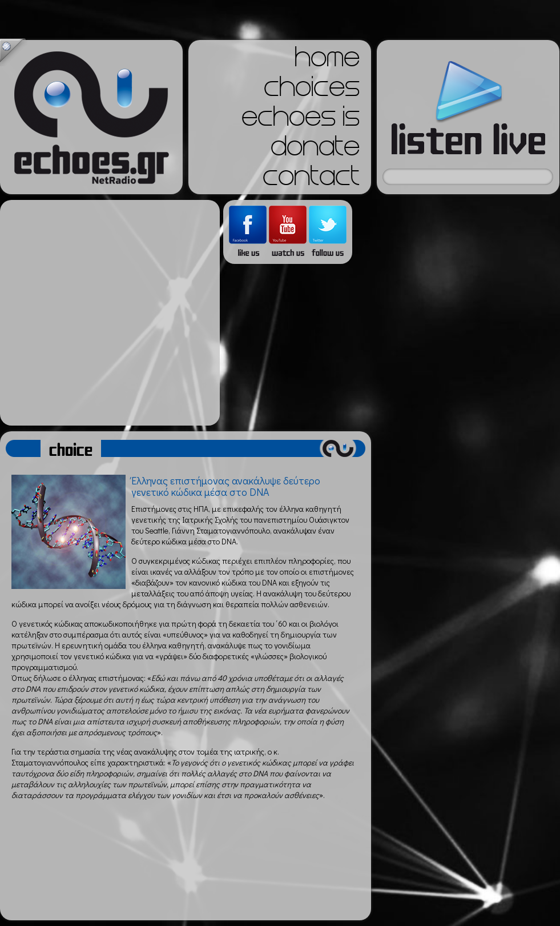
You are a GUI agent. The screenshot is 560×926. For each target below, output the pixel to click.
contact (311, 179)
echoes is (301, 120)
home (327, 61)
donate (315, 150)
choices (312, 90)
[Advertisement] (107, 313)
